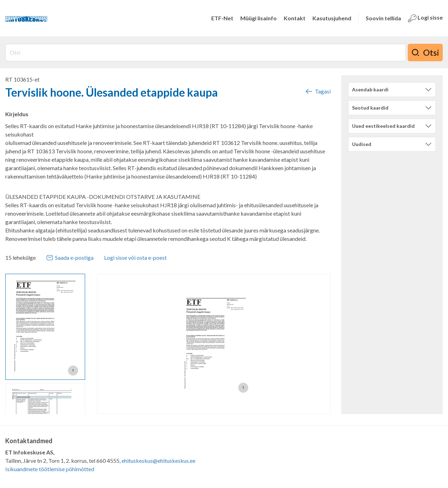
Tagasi (318, 91)
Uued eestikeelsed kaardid (383, 126)
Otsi (425, 53)
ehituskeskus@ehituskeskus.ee (158, 461)
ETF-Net (222, 18)
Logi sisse (425, 18)
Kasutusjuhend (332, 18)
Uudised (362, 144)
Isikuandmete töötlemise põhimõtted (50, 469)
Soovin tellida (383, 18)
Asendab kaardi (370, 89)
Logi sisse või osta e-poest (135, 257)
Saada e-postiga (70, 258)
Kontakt (295, 18)
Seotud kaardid (370, 108)
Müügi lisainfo (259, 18)
